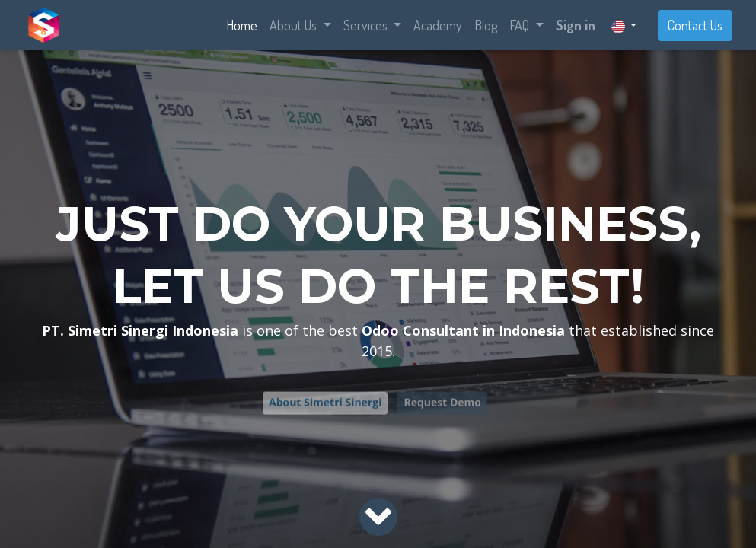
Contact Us (695, 25)
